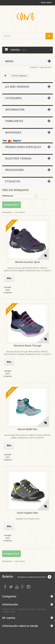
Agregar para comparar (8, 290)
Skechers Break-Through (27, 346)
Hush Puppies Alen (28, 513)
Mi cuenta (9, 618)
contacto (34, 67)
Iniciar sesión (46, 2)
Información (15, 110)
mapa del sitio (45, 67)
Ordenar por (8, 196)
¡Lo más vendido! (17, 87)
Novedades (13, 132)
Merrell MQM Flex (27, 429)
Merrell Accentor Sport (27, 262)
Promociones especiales (23, 147)
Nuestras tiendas (18, 158)
